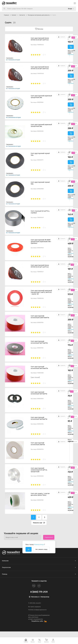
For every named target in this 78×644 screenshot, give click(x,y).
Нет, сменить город (41, 549)
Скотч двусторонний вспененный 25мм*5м (38, 444)
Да (29, 549)
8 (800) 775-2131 (39, 592)
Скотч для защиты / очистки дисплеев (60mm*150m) (40, 494)
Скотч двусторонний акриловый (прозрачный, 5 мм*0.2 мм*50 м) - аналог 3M (41, 292)
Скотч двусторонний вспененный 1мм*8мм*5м (39, 418)
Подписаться (49, 537)
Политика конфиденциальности (37, 610)
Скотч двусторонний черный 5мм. (40, 183)
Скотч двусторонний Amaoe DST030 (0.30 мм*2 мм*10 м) (40, 39)
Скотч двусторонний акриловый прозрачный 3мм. (41, 97)
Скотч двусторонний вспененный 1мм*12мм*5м (39, 342)
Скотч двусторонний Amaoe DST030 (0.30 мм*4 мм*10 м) (40, 68)
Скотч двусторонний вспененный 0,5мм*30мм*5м (40, 317)
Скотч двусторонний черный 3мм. (40, 154)
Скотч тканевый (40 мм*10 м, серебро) (40, 212)
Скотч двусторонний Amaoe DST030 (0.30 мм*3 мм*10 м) (40, 266)
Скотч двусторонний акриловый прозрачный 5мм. (41, 125)
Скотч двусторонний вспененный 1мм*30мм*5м (39, 368)
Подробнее (71, 55)
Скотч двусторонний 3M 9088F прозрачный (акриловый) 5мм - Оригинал (41, 242)
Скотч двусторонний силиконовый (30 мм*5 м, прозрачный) (39, 470)
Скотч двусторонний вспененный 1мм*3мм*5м (39, 393)
